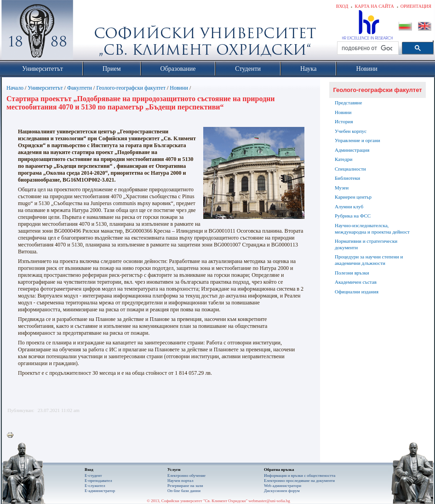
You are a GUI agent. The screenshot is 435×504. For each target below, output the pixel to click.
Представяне (348, 103)
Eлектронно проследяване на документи (299, 481)
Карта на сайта (374, 6)
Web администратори (283, 486)
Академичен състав (356, 282)
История (344, 121)
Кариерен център (353, 197)
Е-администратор (100, 491)
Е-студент (93, 475)
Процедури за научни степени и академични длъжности (369, 260)
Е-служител (95, 486)
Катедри (343, 159)
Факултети (80, 88)
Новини (179, 88)
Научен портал (180, 481)
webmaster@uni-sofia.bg (269, 501)
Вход (342, 6)
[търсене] (367, 48)
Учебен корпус (351, 131)
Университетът (45, 88)
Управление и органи (358, 140)
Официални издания (357, 292)
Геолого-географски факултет (131, 88)
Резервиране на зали (185, 486)
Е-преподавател (98, 481)
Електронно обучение (186, 475)
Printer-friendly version (12, 435)
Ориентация (416, 6)
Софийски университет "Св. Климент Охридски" (89, 32)
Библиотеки (347, 178)
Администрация (352, 150)
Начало (15, 88)
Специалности (350, 169)
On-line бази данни (184, 491)
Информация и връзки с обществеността (300, 475)
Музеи (342, 188)
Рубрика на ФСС (353, 216)
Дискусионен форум (282, 491)
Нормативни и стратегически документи (366, 244)
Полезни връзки (352, 273)
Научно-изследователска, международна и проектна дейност (372, 229)
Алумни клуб (349, 206)
